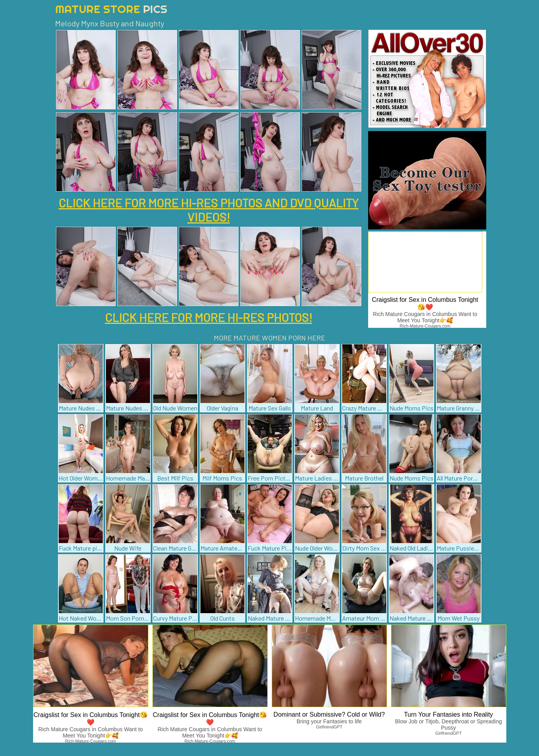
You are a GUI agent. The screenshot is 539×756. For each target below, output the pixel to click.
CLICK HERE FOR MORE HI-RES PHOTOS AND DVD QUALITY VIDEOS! (209, 210)
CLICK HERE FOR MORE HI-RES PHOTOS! (209, 317)
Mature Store (111, 9)
